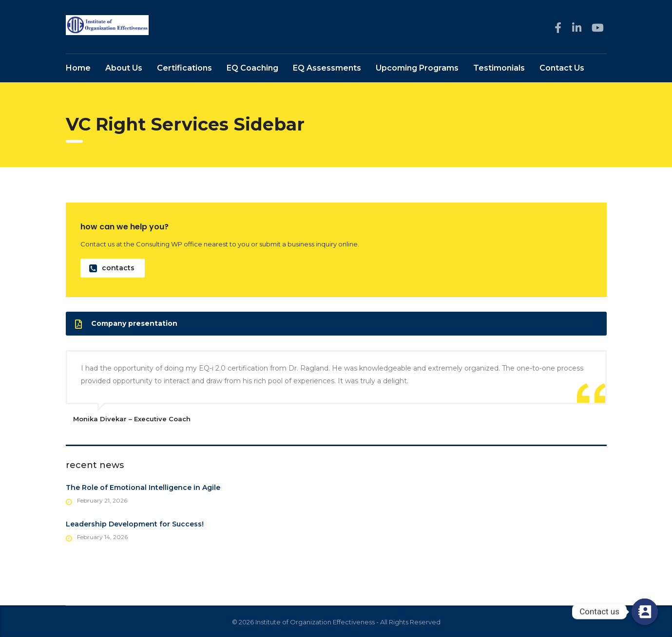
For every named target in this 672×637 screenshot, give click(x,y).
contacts (112, 269)
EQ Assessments (327, 69)
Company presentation (126, 325)
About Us (124, 69)
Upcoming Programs (417, 69)
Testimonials (499, 69)
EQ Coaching (252, 69)
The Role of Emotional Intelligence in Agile (143, 488)
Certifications (184, 69)
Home (78, 69)
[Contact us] (645, 612)
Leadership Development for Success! (135, 525)
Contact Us (562, 69)
